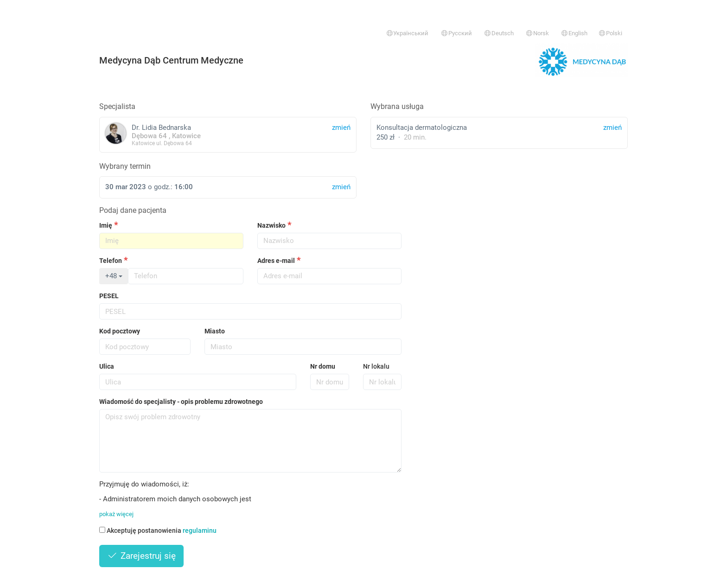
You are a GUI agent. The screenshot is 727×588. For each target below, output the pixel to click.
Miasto (215, 331)
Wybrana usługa (397, 106)
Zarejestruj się (141, 556)
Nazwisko (271, 225)
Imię (106, 225)
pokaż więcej (116, 514)
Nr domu (323, 366)
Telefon (111, 261)
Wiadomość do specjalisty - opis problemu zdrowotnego (181, 402)
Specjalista (117, 106)
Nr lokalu (376, 366)
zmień (612, 128)
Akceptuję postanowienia (158, 530)
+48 (114, 276)
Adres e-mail (276, 261)
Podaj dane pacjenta (133, 210)
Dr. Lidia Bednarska (228, 135)
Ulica (107, 366)
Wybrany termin (125, 166)
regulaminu (200, 530)
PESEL (109, 296)
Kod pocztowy (120, 331)
